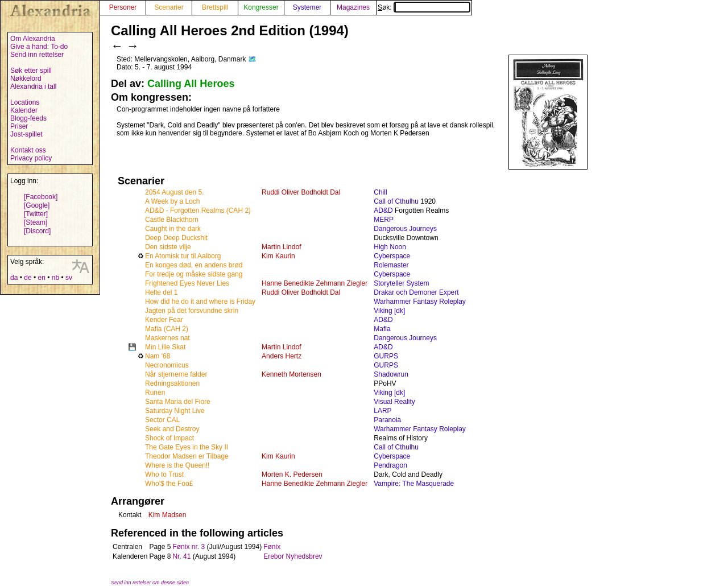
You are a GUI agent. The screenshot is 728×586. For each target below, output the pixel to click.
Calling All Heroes (191, 84)
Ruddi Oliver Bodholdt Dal (301, 192)
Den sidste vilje (168, 247)
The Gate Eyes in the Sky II (187, 447)
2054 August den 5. (174, 192)
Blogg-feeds (28, 118)
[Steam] (36, 222)
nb (55, 278)
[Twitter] (36, 214)
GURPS (386, 356)
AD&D (383, 211)
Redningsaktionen (172, 383)
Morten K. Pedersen (292, 474)
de (28, 278)
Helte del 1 (161, 292)
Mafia (382, 329)
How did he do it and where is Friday (200, 302)
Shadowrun (391, 374)
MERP (384, 220)
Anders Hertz (282, 356)
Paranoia (387, 420)
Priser (19, 126)
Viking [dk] (389, 311)
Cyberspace (392, 256)
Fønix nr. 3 (189, 547)
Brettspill (215, 7)
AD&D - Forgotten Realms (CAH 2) (198, 211)
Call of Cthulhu (396, 201)
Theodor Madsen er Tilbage (187, 456)
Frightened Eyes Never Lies (187, 283)
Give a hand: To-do (39, 47)
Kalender (24, 110)
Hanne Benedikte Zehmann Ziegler (315, 283)
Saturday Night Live (175, 411)
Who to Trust (164, 474)
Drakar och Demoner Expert (416, 292)
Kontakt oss (28, 150)
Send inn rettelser (37, 55)
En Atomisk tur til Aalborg (183, 256)
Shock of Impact (169, 438)
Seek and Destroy (172, 429)
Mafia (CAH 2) (167, 329)
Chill (380, 192)
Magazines (353, 7)
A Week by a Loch (173, 201)
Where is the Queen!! (177, 465)
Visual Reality (394, 402)
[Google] (37, 205)
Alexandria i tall (33, 86)
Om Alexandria (33, 39)
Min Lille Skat (165, 347)
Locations (25, 102)
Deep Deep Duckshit (176, 238)
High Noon (390, 247)
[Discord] (37, 231)
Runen (155, 393)
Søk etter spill (31, 71)
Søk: (424, 7)
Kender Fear (164, 320)
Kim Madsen (167, 515)
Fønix (272, 547)
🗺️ (252, 59)
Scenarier (169, 7)
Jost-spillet (26, 134)
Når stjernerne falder (176, 374)
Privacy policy (31, 158)
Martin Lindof (281, 247)
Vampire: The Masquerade (414, 484)
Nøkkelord (26, 79)
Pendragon (390, 465)
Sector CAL (162, 420)
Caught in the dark (173, 229)
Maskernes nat (167, 338)
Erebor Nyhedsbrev (293, 556)
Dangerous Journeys (405, 229)
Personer (123, 7)
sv (69, 278)
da (14, 278)
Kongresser (261, 7)
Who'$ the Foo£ (169, 484)
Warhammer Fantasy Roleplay (420, 302)
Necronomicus (167, 365)
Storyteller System (401, 283)
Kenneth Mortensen (291, 374)
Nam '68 (158, 356)
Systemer (307, 7)
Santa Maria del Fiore (178, 402)
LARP (382, 411)
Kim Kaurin (278, 256)
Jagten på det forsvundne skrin (192, 311)
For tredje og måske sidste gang (194, 274)
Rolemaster (391, 265)
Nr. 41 (181, 556)
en (41, 278)
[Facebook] (41, 197)
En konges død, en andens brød (194, 265)
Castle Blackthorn (172, 220)
